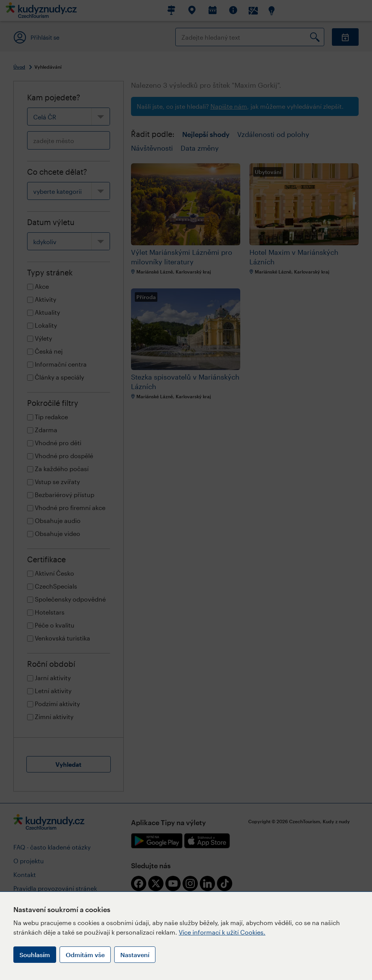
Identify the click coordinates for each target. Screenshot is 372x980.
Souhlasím (35, 955)
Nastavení (135, 955)
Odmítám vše (85, 955)
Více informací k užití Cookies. (222, 932)
